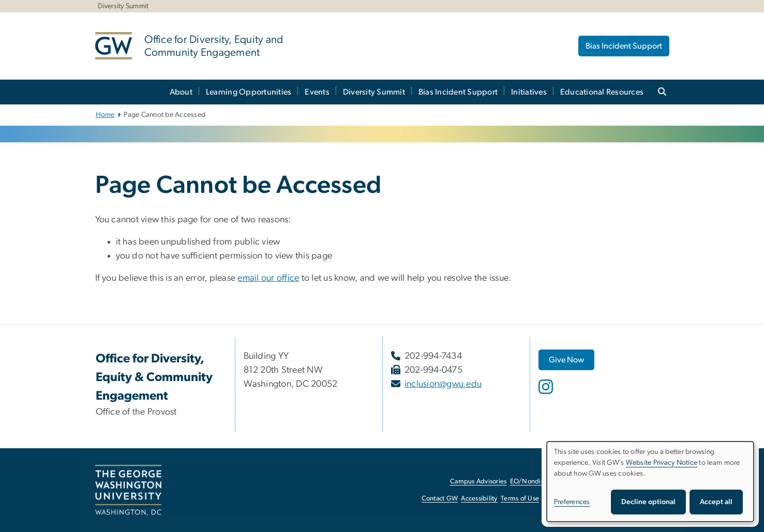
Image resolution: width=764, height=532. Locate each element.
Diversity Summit (374, 92)
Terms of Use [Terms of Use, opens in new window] (520, 499)
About (181, 92)
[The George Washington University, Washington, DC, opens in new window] (128, 490)
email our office (268, 278)
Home (105, 115)
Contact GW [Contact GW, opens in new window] (440, 499)
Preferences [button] (572, 502)
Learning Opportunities (249, 92)
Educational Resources (602, 92)
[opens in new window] (547, 394)
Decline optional (648, 502)
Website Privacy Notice (662, 463)
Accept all (716, 502)
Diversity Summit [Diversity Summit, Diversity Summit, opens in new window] (123, 6)
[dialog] (650, 482)
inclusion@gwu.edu (443, 384)
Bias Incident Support (624, 46)
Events (317, 92)
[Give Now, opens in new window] (566, 360)
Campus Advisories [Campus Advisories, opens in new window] (478, 482)
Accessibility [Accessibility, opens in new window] (479, 499)
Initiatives (529, 92)
